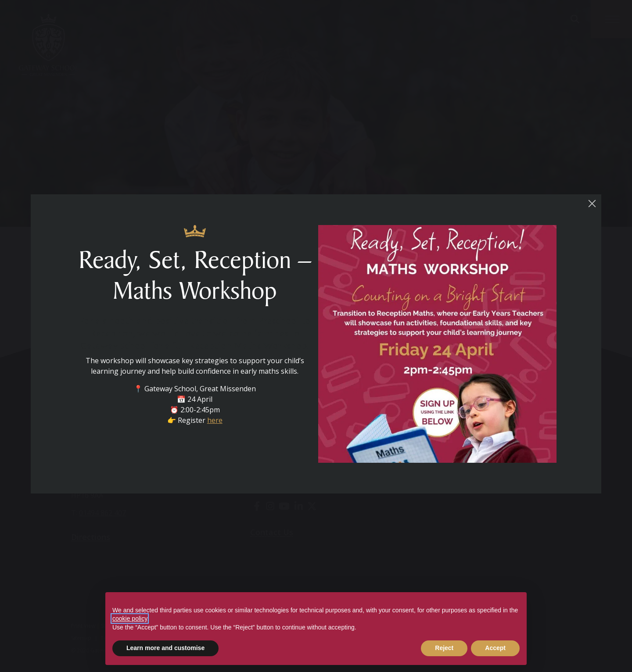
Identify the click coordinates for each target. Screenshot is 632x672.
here (217, 425)
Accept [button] (495, 648)
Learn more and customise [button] (165, 648)
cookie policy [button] (130, 618)
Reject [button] (444, 648)
